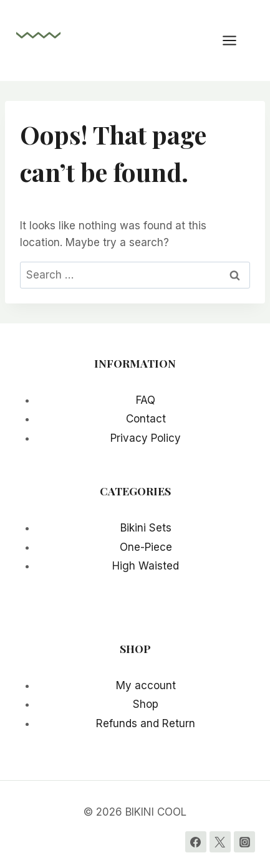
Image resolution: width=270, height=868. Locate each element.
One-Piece (146, 547)
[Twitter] (220, 842)
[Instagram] (244, 842)
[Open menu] (236, 40)
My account (146, 685)
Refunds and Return (146, 723)
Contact (146, 419)
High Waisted (146, 566)
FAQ (146, 400)
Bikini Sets (146, 528)
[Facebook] (196, 842)
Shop (146, 704)
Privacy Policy (146, 438)
